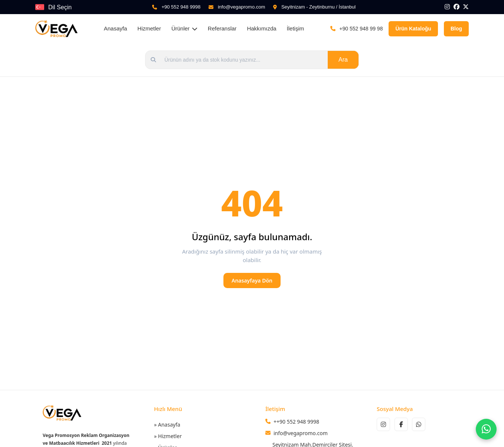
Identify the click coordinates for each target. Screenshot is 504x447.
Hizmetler (149, 28)
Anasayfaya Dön (252, 280)
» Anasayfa (167, 425)
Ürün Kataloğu (413, 29)
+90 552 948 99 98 (361, 29)
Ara (343, 60)
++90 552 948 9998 (296, 422)
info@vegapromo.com (241, 7)
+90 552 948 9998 (181, 7)
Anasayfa (116, 28)
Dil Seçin (60, 7)
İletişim (296, 28)
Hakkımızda (261, 28)
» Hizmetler (168, 436)
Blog (456, 29)
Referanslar (222, 28)
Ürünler (184, 28)
